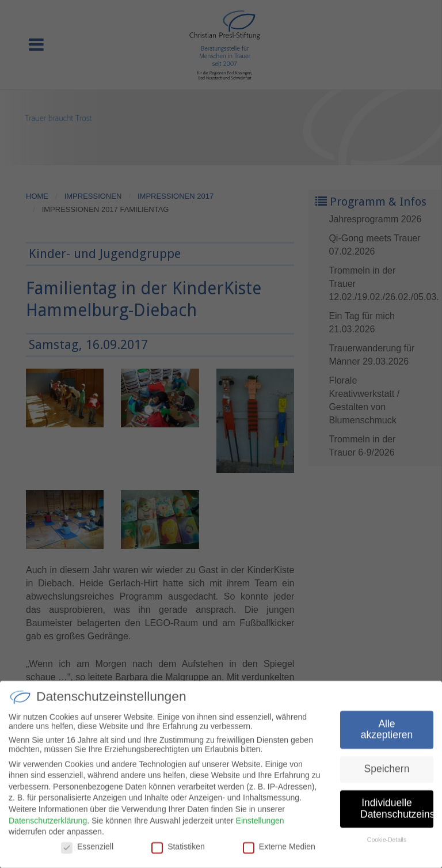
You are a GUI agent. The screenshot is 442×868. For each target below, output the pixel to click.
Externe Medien (279, 850)
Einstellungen (260, 824)
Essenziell (87, 850)
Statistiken (178, 850)
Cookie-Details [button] (387, 843)
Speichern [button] (387, 772)
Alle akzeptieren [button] (387, 733)
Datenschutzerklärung (48, 824)
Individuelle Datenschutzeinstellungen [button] (397, 812)
